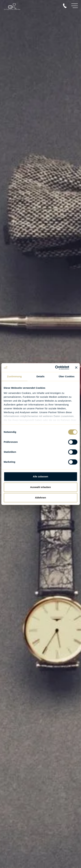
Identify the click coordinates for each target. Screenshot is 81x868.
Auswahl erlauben (40, 487)
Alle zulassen (40, 476)
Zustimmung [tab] (14, 376)
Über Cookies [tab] (67, 376)
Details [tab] (41, 376)
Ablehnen (40, 498)
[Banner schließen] (76, 368)
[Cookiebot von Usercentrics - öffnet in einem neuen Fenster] (55, 368)
